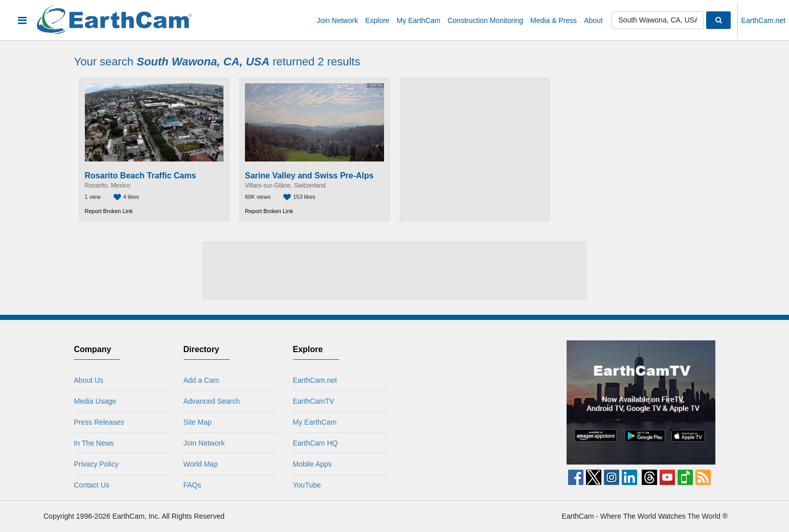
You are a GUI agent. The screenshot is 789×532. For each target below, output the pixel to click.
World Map (197, 464)
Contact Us (88, 485)
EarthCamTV (310, 401)
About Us (85, 380)
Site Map (194, 422)
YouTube (303, 485)
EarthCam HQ (311, 443)
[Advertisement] (475, 149)
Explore (377, 20)
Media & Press (554, 20)
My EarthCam (419, 20)
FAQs (188, 485)
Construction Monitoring (485, 20)
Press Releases (95, 422)
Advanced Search (208, 401)
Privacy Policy (92, 464)
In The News (90, 443)
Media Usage (91, 401)
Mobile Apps (308, 464)
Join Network (337, 20)
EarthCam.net (763, 20)
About (593, 20)
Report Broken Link (109, 211)
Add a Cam (197, 380)
